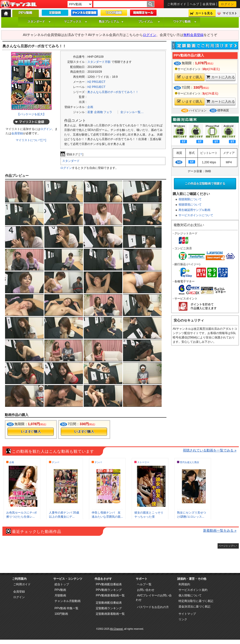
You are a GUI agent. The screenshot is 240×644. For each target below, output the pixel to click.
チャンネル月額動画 (68, 601)
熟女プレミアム (111, 21)
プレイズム (149, 21)
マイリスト (230, 13)
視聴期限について (190, 199)
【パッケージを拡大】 (31, 114)
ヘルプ (195, 4)
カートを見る (204, 13)
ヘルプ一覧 (144, 584)
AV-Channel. (117, 629)
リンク (183, 619)
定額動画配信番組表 (109, 603)
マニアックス (75, 21)
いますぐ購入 (190, 77)
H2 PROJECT (96, 82)
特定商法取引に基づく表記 (196, 601)
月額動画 (60, 595)
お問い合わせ (146, 590)
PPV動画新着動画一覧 (110, 595)
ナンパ (55, 462)
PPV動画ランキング (109, 590)
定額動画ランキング (109, 608)
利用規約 (184, 584)
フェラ (108, 112)
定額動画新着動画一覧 (110, 614)
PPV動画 (60, 590)
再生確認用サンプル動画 (194, 210)
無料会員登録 (193, 35)
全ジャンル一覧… (132, 112)
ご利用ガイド (177, 4)
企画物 (98, 112)
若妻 (90, 112)
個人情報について (190, 595)
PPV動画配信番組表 (109, 584)
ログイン (227, 4)
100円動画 (61, 614)
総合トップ (62, 584)
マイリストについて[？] (31, 140)
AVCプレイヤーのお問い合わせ (154, 598)
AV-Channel (19, 4)
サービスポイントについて (196, 215)
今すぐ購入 (31, 432)
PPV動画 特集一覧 (66, 608)
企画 (90, 107)
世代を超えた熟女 (190, 462)
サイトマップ (187, 614)
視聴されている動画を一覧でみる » (210, 450)
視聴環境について (190, 205)
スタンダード (39, 21)
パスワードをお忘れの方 (153, 607)
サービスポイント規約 (193, 590)
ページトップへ (227, 546)
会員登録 (209, 4)
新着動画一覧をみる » (220, 530)
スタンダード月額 (99, 62)
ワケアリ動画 (185, 21)
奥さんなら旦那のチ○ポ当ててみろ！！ (113, 92)
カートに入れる (221, 77)
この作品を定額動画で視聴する (205, 184)
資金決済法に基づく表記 (194, 607)
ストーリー (143, 462)
